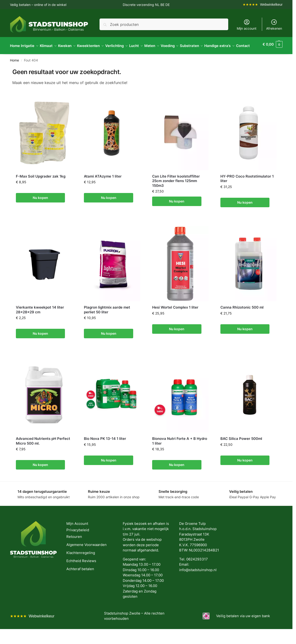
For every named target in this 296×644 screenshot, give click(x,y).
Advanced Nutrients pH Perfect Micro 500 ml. (43, 453)
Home (14, 72)
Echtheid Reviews (81, 572)
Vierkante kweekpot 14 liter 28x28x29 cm (40, 321)
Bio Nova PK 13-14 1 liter (105, 450)
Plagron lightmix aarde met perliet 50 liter (107, 321)
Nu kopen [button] (40, 209)
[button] (274, 52)
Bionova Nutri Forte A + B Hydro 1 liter (180, 453)
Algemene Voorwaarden (87, 556)
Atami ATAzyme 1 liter (103, 188)
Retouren (74, 548)
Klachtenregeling (81, 564)
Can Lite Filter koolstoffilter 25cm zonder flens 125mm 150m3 (176, 192)
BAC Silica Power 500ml (241, 450)
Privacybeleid (78, 542)
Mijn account (247, 25)
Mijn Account (77, 535)
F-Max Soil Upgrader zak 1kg (41, 188)
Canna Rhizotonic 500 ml (242, 319)
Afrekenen (274, 25)
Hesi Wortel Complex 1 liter (175, 319)
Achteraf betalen (80, 580)
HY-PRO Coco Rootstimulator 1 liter (247, 190)
